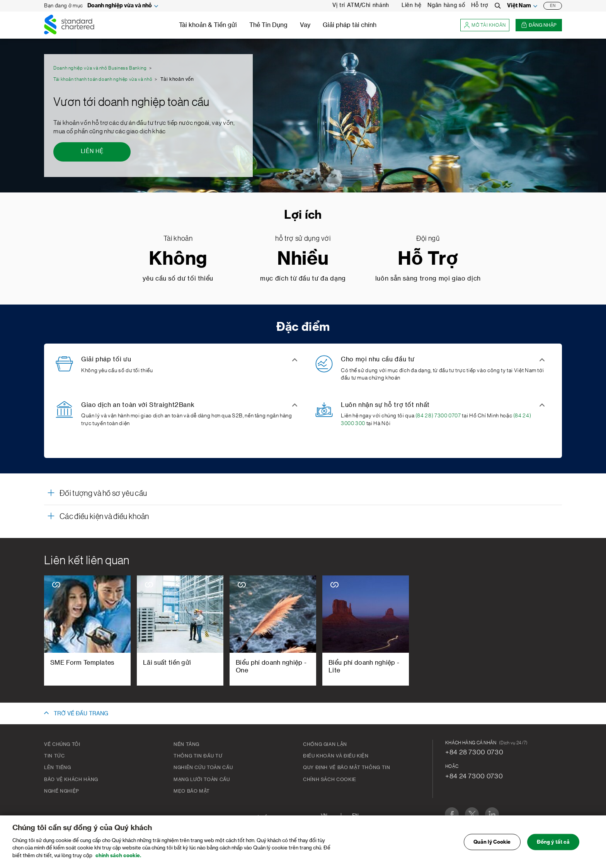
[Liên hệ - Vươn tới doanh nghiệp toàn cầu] (92, 152)
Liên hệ (411, 5)
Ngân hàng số (446, 5)
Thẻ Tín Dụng (268, 25)
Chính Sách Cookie (330, 779)
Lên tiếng (58, 768)
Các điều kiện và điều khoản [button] (104, 517)
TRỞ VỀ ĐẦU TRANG (81, 714)
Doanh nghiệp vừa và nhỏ (120, 6)
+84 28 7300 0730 (474, 752)
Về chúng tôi (62, 744)
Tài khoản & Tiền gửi (208, 25)
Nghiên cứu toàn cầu (203, 768)
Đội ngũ (428, 238)
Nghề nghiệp (62, 791)
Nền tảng (186, 744)
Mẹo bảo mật (192, 791)
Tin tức (54, 756)
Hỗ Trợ (428, 259)
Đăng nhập (539, 25)
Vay (305, 25)
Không (178, 259)
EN (553, 6)
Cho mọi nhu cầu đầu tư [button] (378, 359)
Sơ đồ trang (269, 817)
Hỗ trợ (480, 5)
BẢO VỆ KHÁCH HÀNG (71, 779)
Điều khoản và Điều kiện (336, 756)
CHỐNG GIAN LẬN (325, 744)
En (355, 815)
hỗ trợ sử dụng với (303, 238)
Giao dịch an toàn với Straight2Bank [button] (138, 405)
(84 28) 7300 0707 (438, 416)
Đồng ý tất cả (553, 846)
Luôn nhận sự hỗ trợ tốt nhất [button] (385, 405)
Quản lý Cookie (492, 846)
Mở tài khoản (485, 25)
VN (324, 815)
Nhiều (303, 259)
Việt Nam (519, 6)
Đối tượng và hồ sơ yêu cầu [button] (103, 494)
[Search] (498, 6)
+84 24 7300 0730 (474, 776)
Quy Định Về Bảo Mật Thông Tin (347, 768)
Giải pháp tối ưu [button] (106, 359)
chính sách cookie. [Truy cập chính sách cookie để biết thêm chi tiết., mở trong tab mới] (118, 860)
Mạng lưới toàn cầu (202, 779)
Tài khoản (178, 238)
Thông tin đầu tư (198, 756)
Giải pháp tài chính (350, 25)
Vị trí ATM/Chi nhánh (361, 5)
